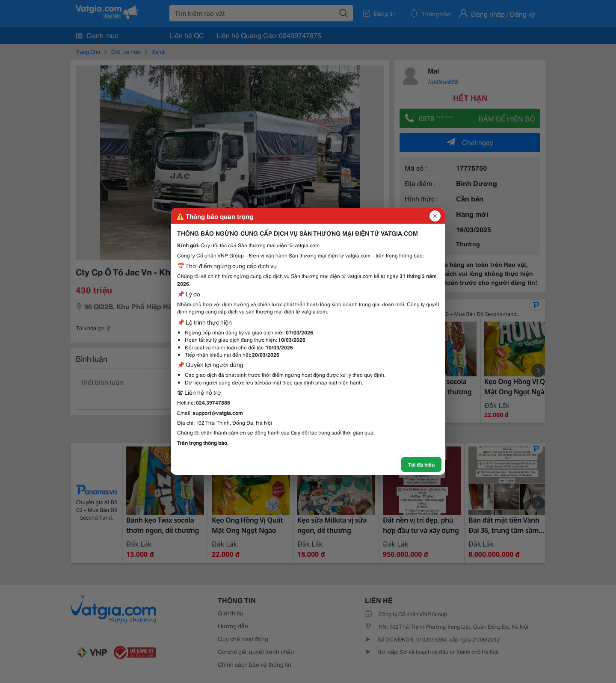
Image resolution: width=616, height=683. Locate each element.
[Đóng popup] (435, 216)
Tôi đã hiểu (421, 464)
